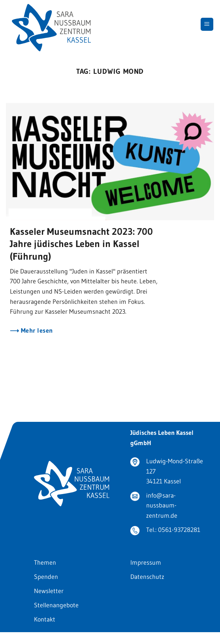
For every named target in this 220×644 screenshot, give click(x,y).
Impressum (146, 562)
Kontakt (45, 619)
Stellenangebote (56, 605)
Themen (45, 562)
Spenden (46, 577)
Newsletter (49, 591)
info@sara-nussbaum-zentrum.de (162, 505)
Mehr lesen (36, 330)
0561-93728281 (179, 530)
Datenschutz (147, 577)
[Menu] (207, 24)
